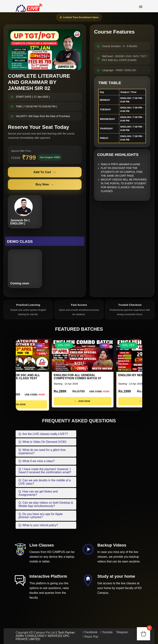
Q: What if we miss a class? (37, 461)
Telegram (122, 632)
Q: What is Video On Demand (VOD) (42, 442)
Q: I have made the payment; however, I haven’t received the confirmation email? (45, 471)
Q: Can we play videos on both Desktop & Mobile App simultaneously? (46, 504)
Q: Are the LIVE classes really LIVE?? (43, 434)
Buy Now (45, 184)
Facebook (90, 632)
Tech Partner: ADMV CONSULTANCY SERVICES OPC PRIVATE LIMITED (46, 636)
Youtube (106, 632)
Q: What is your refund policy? (38, 525)
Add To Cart (45, 172)
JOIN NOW (47, 404)
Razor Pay (90, 637)
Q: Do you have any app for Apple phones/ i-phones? (41, 516)
